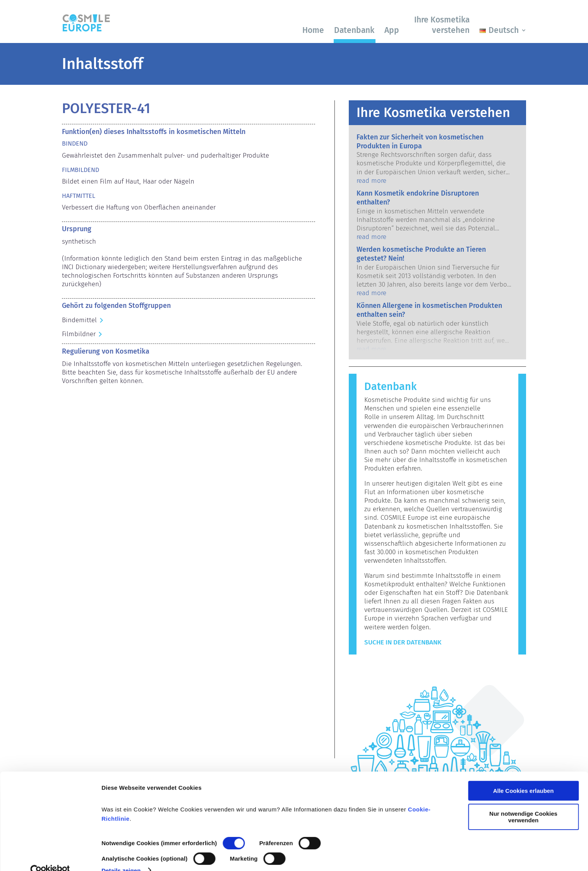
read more (371, 181)
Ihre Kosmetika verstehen (442, 25)
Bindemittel (79, 320)
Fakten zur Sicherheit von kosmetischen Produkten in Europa (420, 142)
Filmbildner (79, 334)
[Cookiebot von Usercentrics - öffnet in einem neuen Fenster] (50, 856)
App (392, 30)
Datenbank (354, 30)
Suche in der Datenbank (403, 642)
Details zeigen (121, 856)
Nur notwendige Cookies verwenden (523, 802)
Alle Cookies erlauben (524, 776)
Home (313, 30)
